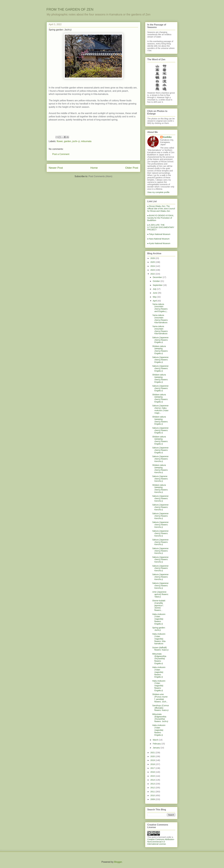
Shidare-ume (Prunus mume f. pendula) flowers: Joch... (160, 698)
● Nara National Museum (158, 239)
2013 (153, 784)
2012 (153, 788)
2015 (153, 776)
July (155, 289)
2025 (153, 262)
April (155, 301)
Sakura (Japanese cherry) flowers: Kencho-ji (160, 459)
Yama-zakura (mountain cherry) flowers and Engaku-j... (160, 308)
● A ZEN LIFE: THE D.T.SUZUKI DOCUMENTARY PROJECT (161, 227)
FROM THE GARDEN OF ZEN (70, 9)
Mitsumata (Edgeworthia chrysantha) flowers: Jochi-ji (160, 718)
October (157, 281)
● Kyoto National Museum (159, 243)
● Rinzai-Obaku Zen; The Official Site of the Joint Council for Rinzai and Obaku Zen (161, 209)
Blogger (118, 862)
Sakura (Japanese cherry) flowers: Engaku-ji (160, 340)
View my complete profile (158, 192)
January (157, 748)
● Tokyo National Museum (159, 234)
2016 (153, 772)
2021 (153, 753)
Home (94, 168)
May (155, 297)
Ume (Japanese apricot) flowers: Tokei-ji (160, 594)
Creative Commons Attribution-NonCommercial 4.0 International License (161, 842)
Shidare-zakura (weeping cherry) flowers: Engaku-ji (160, 350)
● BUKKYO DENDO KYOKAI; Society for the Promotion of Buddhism (160, 218)
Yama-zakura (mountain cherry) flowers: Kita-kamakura (160, 319)
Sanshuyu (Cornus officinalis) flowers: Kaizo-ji (161, 708)
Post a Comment (61, 154)
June (155, 293)
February (157, 744)
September (158, 285)
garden (68, 141)
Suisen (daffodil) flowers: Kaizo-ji (160, 649)
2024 (153, 266)
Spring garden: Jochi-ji (159, 629)
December (158, 277)
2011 (153, 792)
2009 (153, 799)
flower (60, 141)
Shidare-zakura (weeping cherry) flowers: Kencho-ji (160, 469)
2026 (153, 258)
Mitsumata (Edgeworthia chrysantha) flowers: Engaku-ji (159, 659)
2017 (153, 768)
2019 (153, 760)
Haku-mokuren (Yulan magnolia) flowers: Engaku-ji (159, 619)
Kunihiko (167, 137)
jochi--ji (76, 141)
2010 (153, 795)
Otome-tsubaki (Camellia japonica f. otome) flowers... (159, 605)
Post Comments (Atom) (100, 176)
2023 (153, 270)
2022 (153, 274)
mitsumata (86, 141)
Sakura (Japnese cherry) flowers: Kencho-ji (160, 479)
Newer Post (56, 168)
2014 (153, 780)
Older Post (132, 168)
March (156, 740)
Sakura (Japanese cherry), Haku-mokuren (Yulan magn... (160, 409)
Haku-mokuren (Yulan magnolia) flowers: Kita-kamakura (159, 639)
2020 (153, 756)
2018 (153, 764)
